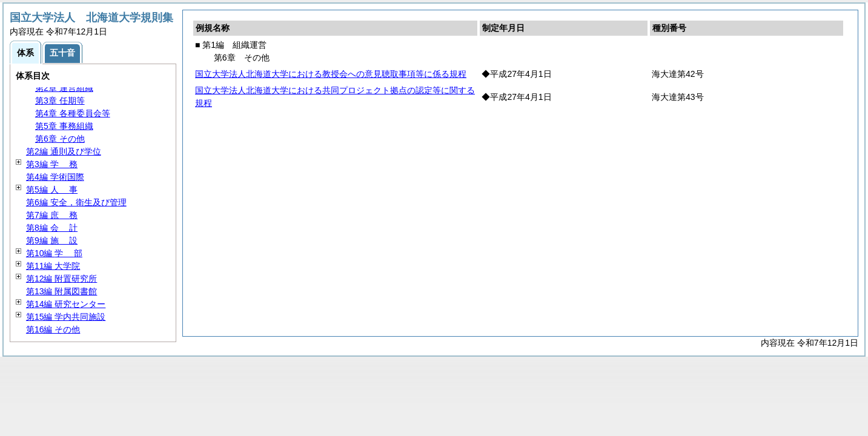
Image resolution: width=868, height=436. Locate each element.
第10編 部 (54, 253)
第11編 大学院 (53, 266)
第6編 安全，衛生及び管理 (76, 202)
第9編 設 (52, 240)
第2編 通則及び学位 (64, 151)
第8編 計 (52, 228)
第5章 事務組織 (64, 126)
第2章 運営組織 (64, 88)
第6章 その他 (60, 139)
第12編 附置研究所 (61, 279)
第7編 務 (52, 215)
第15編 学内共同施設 (66, 317)
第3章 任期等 (60, 101)
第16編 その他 (53, 329)
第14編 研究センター (66, 304)
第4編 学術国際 (55, 177)
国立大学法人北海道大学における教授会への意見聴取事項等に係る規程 (331, 74)
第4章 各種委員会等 (73, 113)
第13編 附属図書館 (61, 291)
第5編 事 (52, 190)
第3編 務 (52, 164)
